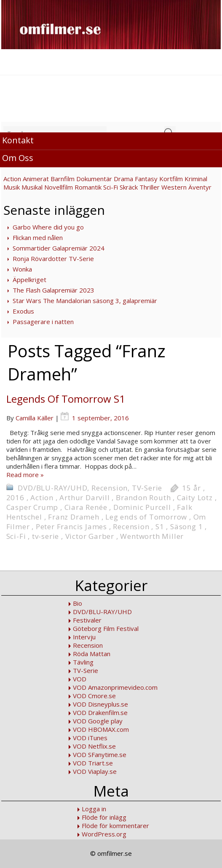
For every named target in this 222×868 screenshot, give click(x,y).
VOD (80, 679)
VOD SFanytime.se (100, 755)
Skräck (129, 187)
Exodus (23, 311)
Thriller (150, 187)
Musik (12, 187)
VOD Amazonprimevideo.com (115, 687)
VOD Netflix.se (94, 746)
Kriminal (196, 179)
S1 (160, 526)
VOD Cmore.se (94, 696)
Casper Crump (32, 507)
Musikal (32, 187)
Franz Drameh (74, 517)
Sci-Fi (111, 187)
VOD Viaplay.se (95, 771)
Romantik (88, 187)
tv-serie (45, 536)
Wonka (22, 269)
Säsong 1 (186, 526)
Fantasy (146, 179)
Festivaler (87, 620)
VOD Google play (98, 721)
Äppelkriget (29, 280)
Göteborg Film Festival (106, 628)
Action (12, 179)
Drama (123, 179)
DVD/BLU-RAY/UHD (52, 488)
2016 (15, 497)
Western (174, 187)
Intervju (84, 637)
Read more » (25, 475)
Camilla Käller (35, 418)
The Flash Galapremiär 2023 (53, 290)
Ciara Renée (86, 507)
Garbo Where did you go (48, 227)
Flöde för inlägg (104, 817)
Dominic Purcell (142, 507)
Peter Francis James (71, 526)
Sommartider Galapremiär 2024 (59, 248)
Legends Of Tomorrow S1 (66, 399)
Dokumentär (94, 179)
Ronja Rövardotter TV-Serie (53, 259)
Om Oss (18, 158)
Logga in (94, 809)
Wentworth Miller (152, 536)
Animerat (36, 179)
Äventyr (200, 187)
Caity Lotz (195, 497)
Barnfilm (63, 179)
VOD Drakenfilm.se (100, 712)
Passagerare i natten (43, 322)
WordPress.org (104, 834)
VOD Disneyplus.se (100, 704)
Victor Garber (90, 536)
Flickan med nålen (38, 237)
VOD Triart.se (93, 763)
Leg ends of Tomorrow (146, 517)
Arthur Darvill (84, 497)
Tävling (83, 662)
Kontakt (18, 140)
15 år (191, 488)
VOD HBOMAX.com (101, 729)
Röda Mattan (92, 654)
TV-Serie (147, 488)
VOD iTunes (90, 738)
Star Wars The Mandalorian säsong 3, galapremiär (85, 301)
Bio (78, 603)
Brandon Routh (143, 497)
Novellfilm (59, 187)
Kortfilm (171, 179)
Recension (110, 488)
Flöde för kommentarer (115, 826)
